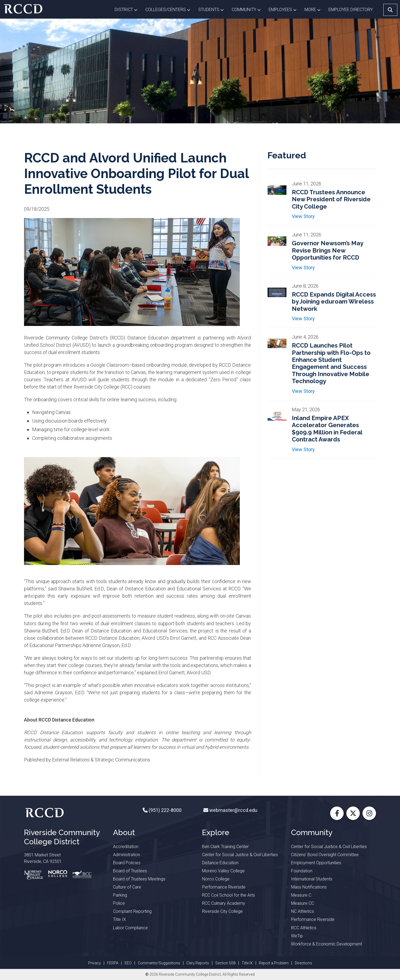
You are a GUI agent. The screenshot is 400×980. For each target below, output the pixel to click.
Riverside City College (222, 911)
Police (119, 903)
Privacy (95, 963)
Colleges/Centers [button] (170, 9)
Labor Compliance (130, 928)
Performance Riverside (224, 887)
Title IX (119, 919)
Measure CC (302, 903)
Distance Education (220, 863)
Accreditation (126, 847)
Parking (120, 895)
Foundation (302, 871)
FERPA (113, 963)
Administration (127, 855)
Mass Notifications (309, 887)
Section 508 (225, 963)
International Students (312, 879)
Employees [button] (285, 9)
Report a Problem (274, 963)
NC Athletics (302, 911)
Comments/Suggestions (159, 963)
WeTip (297, 936)
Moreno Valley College (223, 871)
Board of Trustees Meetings (139, 879)
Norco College (216, 879)
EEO (128, 963)
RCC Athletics (304, 928)
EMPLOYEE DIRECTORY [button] (351, 10)
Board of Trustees (130, 871)
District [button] (128, 9)
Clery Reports (198, 963)
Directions (303, 963)
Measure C (301, 895)
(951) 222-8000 (165, 810)
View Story (303, 216)
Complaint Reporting (132, 911)
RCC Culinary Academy (224, 903)
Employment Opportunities (316, 863)
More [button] (314, 9)
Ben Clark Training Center (225, 847)
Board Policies (127, 863)
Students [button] (213, 9)
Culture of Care (127, 887)
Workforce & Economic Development (327, 944)
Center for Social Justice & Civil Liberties (240, 855)
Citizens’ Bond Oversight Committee (325, 855)
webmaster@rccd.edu (233, 810)
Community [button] (248, 9)
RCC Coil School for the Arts (228, 895)
